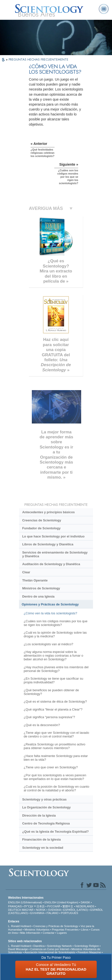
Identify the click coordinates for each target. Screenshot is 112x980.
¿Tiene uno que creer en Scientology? (51, 767)
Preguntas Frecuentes (65, 930)
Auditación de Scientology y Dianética (51, 564)
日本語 (41, 906)
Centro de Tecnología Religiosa (46, 823)
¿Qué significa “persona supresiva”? (49, 717)
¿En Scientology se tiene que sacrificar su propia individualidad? (53, 680)
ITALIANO (52, 913)
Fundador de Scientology (41, 528)
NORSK (41, 910)
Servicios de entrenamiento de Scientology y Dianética (55, 554)
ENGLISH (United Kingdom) (61, 902)
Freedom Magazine (89, 952)
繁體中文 (68, 906)
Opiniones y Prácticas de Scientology (50, 604)
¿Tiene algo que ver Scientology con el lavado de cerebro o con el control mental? (56, 735)
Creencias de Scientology (42, 520)
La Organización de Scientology (47, 807)
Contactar (49, 933)
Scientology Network (59, 946)
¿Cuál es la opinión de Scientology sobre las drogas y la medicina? (55, 634)
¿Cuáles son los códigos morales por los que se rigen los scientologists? (56, 623)
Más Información (30, 933)
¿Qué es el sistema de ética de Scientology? (55, 702)
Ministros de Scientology (41, 588)
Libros (85, 930)
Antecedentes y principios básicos (48, 512)
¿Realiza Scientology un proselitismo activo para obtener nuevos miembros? (55, 746)
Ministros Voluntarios (37, 930)
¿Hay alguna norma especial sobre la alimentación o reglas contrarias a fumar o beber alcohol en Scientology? (53, 656)
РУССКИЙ (54, 906)
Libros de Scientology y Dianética (48, 544)
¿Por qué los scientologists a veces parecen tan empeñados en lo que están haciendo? (55, 777)
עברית (29, 906)
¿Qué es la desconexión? (42, 725)
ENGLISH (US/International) (25, 902)
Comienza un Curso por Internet (50, 949)
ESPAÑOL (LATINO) (75, 910)
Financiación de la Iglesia (41, 839)
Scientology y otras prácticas (44, 799)
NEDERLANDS (85, 906)
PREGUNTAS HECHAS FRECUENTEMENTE (38, 59)
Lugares (62, 933)
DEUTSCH (15, 910)
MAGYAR (28, 910)
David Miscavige (18, 949)
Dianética (39, 946)
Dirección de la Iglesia (39, 815)
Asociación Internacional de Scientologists (50, 952)
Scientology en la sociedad (43, 848)
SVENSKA (54, 910)
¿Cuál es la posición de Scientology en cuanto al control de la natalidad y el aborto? (56, 788)
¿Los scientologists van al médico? (48, 644)
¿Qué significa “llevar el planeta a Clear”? (53, 709)
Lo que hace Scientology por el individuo (53, 536)
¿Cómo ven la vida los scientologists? (50, 613)
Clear (26, 572)
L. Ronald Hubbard (19, 926)
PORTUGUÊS (69, 913)
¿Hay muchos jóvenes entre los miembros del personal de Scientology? (56, 669)
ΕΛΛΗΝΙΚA (37, 913)
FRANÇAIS (15, 906)
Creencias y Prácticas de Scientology (56, 926)
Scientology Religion (87, 946)
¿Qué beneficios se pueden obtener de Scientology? (51, 692)
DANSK (85, 902)
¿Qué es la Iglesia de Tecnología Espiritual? (56, 832)
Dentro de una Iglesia (38, 596)
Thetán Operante (35, 580)
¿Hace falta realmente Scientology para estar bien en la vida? (56, 758)
